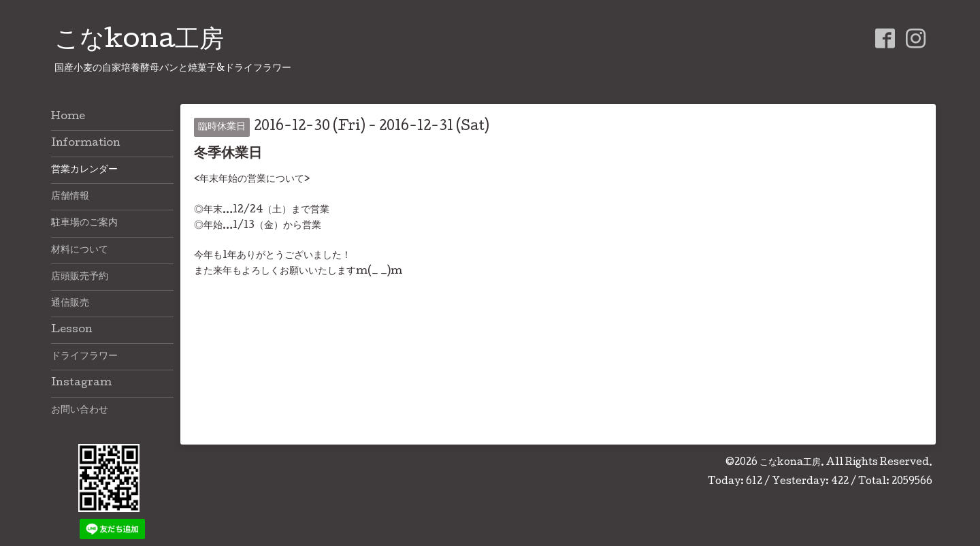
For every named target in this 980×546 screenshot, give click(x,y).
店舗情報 (70, 197)
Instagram (81, 383)
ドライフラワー (84, 357)
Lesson (72, 330)
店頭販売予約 (80, 277)
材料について (80, 251)
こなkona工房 (139, 42)
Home (68, 117)
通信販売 (70, 304)
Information (86, 144)
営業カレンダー (84, 170)
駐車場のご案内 (84, 223)
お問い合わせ (80, 411)
